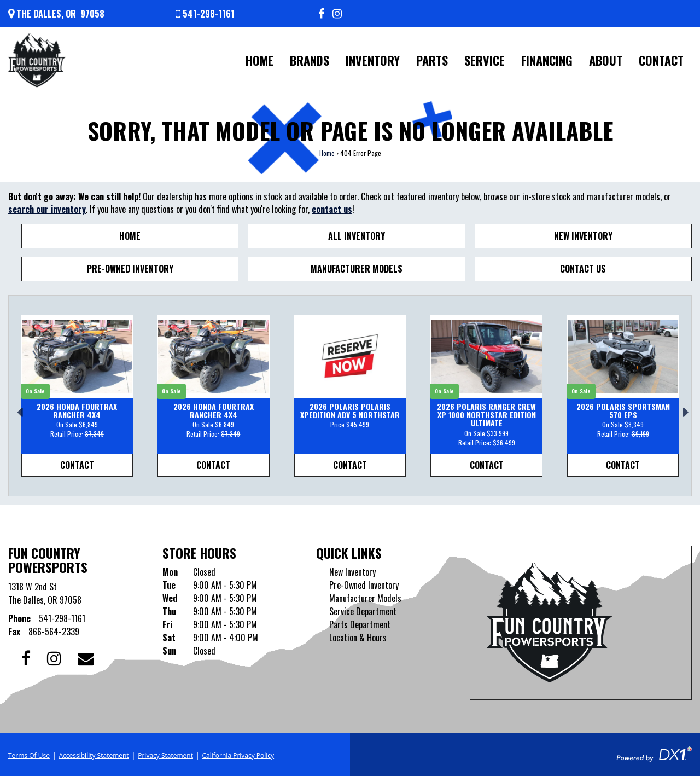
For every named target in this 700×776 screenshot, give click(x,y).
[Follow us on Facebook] (321, 14)
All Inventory (357, 236)
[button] (17, 408)
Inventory (373, 60)
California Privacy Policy (238, 755)
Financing (547, 60)
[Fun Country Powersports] (37, 60)
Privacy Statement (165, 755)
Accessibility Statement (94, 755)
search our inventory (47, 209)
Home (259, 60)
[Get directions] (56, 14)
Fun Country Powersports (48, 560)
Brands (310, 60)
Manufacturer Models (357, 269)
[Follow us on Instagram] (337, 14)
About (606, 60)
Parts (432, 60)
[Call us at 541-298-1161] (205, 14)
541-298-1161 (62, 618)
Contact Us (583, 269)
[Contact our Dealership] (86, 657)
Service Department (363, 611)
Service (485, 60)
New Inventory (583, 236)
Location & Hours (358, 638)
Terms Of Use (29, 755)
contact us (332, 209)
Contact (661, 60)
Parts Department (360, 624)
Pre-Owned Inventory (130, 269)
